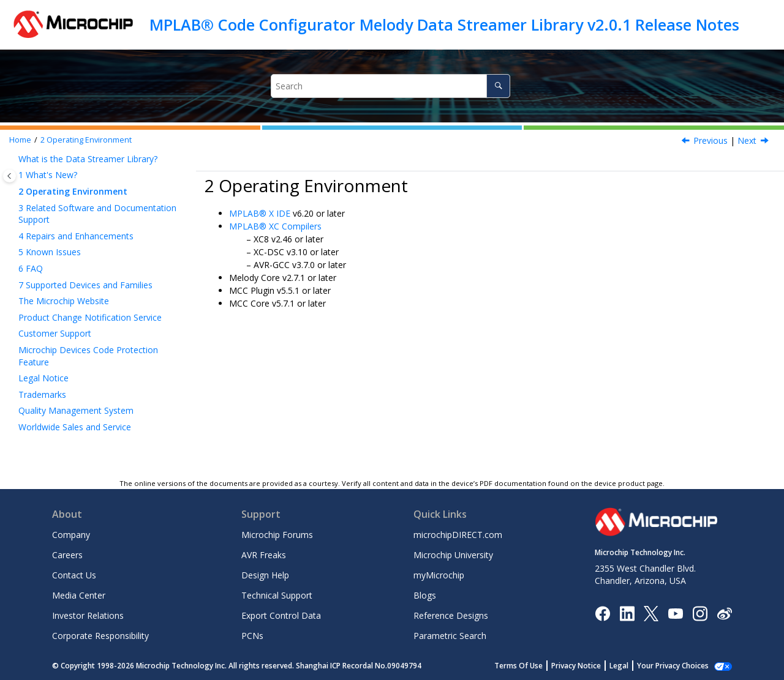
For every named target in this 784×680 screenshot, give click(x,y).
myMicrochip (439, 575)
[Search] (498, 86)
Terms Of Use (532, 666)
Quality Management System (76, 410)
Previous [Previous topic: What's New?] (710, 140)
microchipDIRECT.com (458, 535)
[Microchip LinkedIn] (627, 612)
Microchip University (453, 555)
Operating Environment (86, 140)
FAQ (31, 268)
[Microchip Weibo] (724, 613)
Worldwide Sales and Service (75, 427)
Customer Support (55, 333)
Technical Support (277, 595)
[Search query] (390, 86)
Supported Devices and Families (85, 285)
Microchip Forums (277, 535)
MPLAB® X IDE (260, 213)
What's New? (48, 175)
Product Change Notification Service (90, 317)
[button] (13, 159)
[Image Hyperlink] (675, 613)
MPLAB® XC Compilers (275, 226)
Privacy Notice (590, 666)
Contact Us (74, 575)
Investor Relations (88, 615)
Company (71, 535)
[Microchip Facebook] (602, 612)
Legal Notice (43, 378)
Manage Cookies (680, 666)
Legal (632, 666)
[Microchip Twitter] (651, 612)
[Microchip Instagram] (700, 612)
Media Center (79, 595)
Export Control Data (281, 615)
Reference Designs (451, 615)
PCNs (252, 636)
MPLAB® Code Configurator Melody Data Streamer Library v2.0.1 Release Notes (444, 24)
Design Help (265, 575)
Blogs (425, 595)
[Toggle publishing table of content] (9, 176)
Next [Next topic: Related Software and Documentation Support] (747, 140)
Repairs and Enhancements (76, 236)
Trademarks (42, 394)
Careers (67, 555)
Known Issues (50, 252)
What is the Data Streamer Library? (88, 159)
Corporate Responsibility (100, 636)
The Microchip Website (64, 301)
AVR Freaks (264, 555)
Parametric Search (450, 636)
